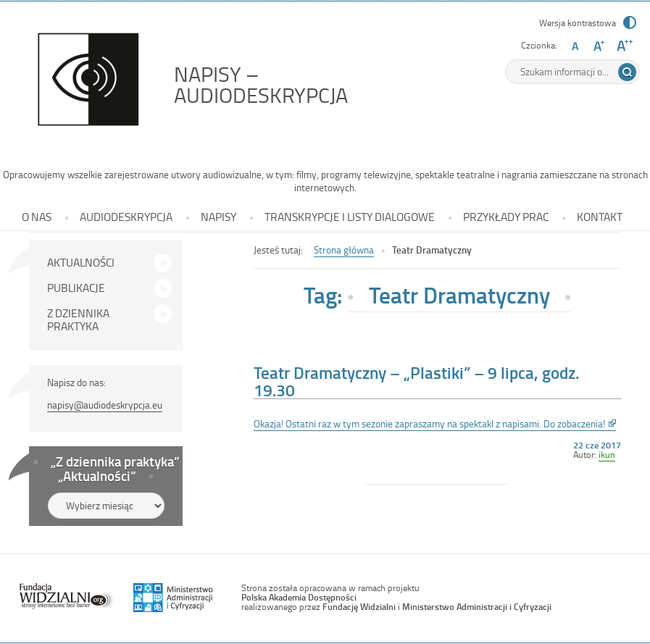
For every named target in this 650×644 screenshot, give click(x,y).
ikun (607, 454)
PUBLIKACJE (76, 288)
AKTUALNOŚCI (81, 262)
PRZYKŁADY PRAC (506, 217)
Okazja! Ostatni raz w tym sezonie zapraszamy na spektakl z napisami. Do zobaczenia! (435, 424)
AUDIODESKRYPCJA (126, 217)
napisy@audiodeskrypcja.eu (105, 405)
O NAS (37, 217)
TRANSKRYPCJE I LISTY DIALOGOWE (350, 217)
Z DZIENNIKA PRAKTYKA (78, 319)
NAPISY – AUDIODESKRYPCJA (293, 84)
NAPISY (218, 217)
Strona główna (344, 250)
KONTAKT (600, 217)
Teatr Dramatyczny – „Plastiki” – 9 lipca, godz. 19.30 (416, 381)
